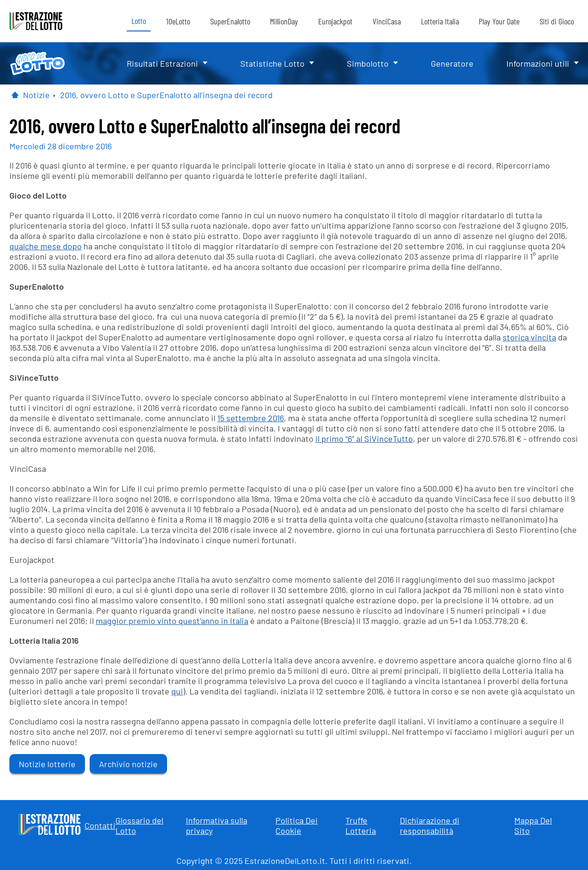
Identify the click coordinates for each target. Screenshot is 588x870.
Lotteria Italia (440, 21)
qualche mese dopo (46, 246)
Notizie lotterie (47, 764)
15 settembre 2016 (251, 418)
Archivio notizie (128, 764)
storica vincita (529, 337)
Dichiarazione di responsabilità (430, 825)
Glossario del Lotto (139, 825)
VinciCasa (387, 21)
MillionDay (284, 21)
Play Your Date (499, 21)
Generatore (452, 63)
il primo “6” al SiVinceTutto (364, 439)
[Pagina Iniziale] (15, 95)
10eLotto (178, 21)
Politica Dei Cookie (297, 825)
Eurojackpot (335, 21)
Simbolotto (368, 63)
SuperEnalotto (230, 21)
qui (177, 691)
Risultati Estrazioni (162, 63)
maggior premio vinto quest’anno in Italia (172, 621)
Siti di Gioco (557, 21)
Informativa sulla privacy (217, 825)
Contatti (100, 825)
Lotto (139, 21)
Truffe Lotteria (361, 825)
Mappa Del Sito (533, 825)
